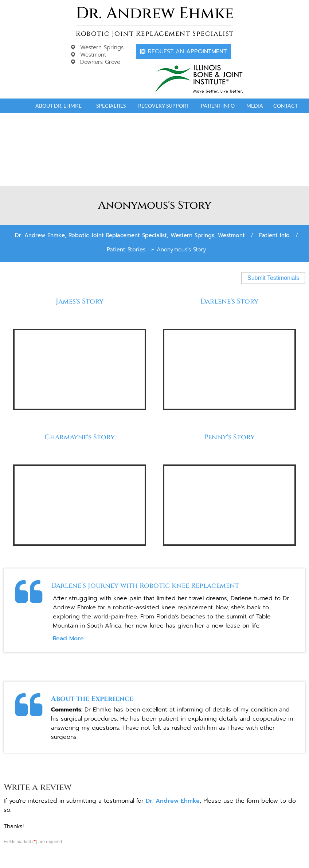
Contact (285, 106)
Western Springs (102, 47)
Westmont (93, 55)
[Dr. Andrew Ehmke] (155, 22)
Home (17, 106)
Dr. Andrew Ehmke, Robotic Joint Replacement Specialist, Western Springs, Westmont (130, 235)
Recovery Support (164, 106)
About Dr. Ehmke (58, 106)
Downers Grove (100, 62)
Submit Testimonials (273, 278)
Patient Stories (126, 250)
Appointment (187, 51)
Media (255, 106)
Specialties (111, 106)
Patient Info (218, 106)
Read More (68, 639)
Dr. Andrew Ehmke (173, 801)
